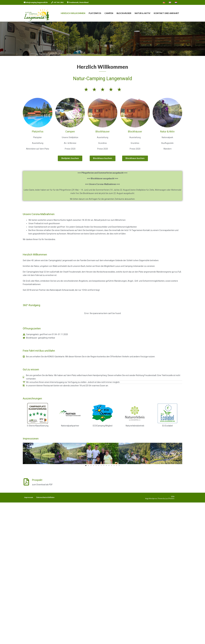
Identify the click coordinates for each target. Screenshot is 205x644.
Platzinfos (95, 13)
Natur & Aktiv (143, 13)
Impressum (29, 497)
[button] (70, 190)
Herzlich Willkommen (73, 13)
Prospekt (37, 511)
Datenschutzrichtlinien (45, 497)
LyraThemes (170, 498)
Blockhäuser (124, 13)
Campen (109, 13)
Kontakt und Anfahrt (166, 13)
